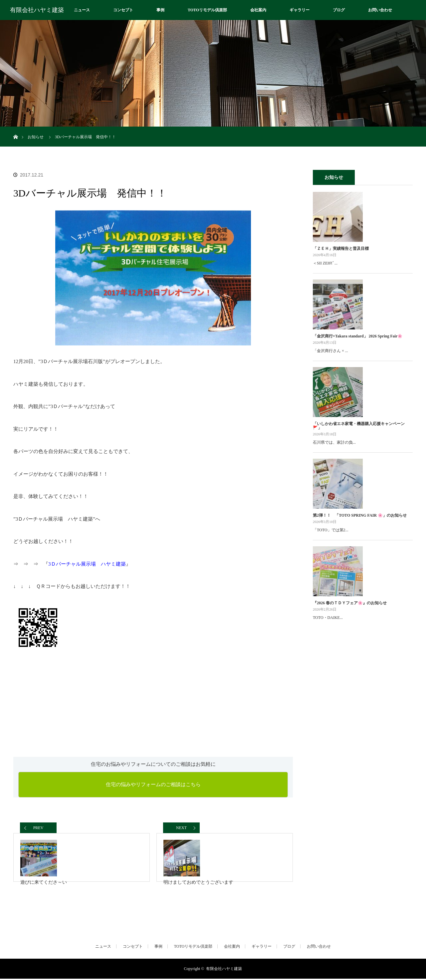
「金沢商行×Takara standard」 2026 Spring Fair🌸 (358, 336)
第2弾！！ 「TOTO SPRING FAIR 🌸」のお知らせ (360, 515)
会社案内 (258, 10)
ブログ (339, 10)
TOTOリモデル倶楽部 (207, 10)
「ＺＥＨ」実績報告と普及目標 (341, 248)
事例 (160, 10)
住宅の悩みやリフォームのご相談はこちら (153, 784)
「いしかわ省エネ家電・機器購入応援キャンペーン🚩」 (359, 426)
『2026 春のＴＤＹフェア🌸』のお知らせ (350, 603)
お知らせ (36, 137)
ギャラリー (300, 10)
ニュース (82, 10)
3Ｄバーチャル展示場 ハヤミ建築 (87, 564)
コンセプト (123, 10)
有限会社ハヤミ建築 (37, 10)
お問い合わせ (380, 10)
